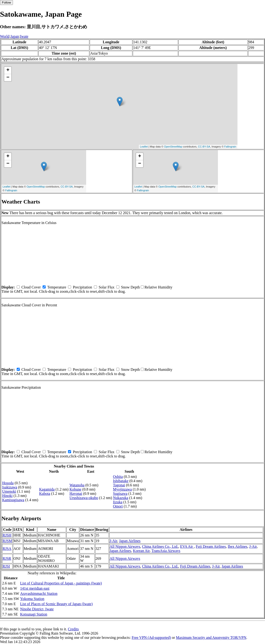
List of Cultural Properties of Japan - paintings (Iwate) (61, 583)
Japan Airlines (130, 541)
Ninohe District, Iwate (37, 609)
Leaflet (144, 147)
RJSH (7, 535)
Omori (118, 506)
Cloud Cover (31, 287)
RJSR (7, 558)
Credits (73, 629)
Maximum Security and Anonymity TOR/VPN (211, 638)
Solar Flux (106, 287)
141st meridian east (35, 588)
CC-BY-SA (204, 147)
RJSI (6, 566)
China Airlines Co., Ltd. (160, 546)
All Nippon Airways (125, 546)
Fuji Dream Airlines (211, 546)
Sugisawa (120, 494)
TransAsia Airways (166, 551)
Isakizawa (10, 487)
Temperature (57, 287)
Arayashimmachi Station (39, 594)
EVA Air (187, 546)
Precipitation (82, 287)
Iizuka (118, 502)
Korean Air (141, 551)
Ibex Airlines (238, 546)
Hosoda (8, 483)
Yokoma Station (32, 599)
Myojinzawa (122, 489)
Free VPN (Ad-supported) (151, 638)
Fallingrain (230, 147)
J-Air (113, 541)
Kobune (75, 489)
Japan (15, 36)
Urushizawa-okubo (84, 498)
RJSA (7, 549)
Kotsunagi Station (34, 614)
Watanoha (77, 485)
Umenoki (9, 491)
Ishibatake (121, 481)
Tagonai (119, 485)
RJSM (7, 541)
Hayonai (76, 494)
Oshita (118, 477)
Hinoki (7, 496)
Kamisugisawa (13, 500)
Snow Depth (130, 287)
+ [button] (8, 70)
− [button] (8, 78)
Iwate (24, 36)
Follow (6, 2)
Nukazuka (121, 498)
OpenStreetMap (173, 147)
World (5, 36)
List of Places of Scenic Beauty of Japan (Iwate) (56, 604)
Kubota (45, 494)
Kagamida (47, 489)
